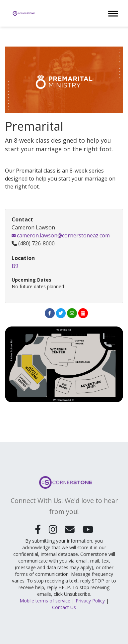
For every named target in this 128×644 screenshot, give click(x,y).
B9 (15, 266)
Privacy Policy (90, 601)
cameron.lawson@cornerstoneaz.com (61, 235)
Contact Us (64, 607)
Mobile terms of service (45, 601)
